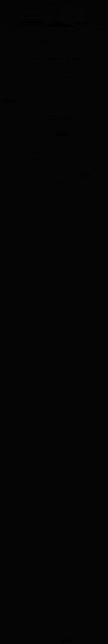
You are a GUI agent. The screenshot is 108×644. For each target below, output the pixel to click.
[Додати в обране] (91, 64)
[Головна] (31, 36)
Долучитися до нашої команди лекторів (17, 211)
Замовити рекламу (96, 3)
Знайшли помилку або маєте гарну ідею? (17, 224)
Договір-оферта (9, 260)
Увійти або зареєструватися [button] (79, 43)
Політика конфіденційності (12, 262)
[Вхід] (90, 29)
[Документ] (86, 53)
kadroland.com (88, 267)
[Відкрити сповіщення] (82, 29)
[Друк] (60, 64)
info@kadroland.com (15, 243)
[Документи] (38, 36)
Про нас (6, 154)
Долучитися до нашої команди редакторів (18, 214)
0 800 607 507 (17, 232)
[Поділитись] (86, 64)
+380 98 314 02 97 (10, 235)
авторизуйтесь (85, 124)
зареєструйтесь (44, 126)
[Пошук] (19, 29)
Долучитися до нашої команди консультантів (19, 217)
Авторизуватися (62, 134)
